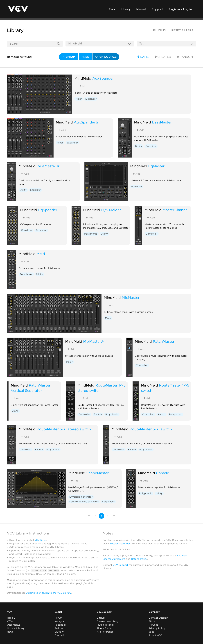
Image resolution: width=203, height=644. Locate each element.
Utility (139, 146)
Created (163, 57)
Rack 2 (11, 618)
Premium (69, 57)
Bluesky (59, 632)
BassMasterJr (48, 166)
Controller (152, 234)
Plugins (159, 30)
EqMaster (156, 166)
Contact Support (158, 618)
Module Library (16, 628)
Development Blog (108, 621)
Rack (112, 9)
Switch (98, 414)
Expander (91, 99)
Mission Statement (121, 544)
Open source (106, 57)
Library (126, 9)
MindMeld (83, 78)
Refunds (153, 625)
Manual (141, 9)
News (10, 632)
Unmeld (163, 473)
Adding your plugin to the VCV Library (49, 593)
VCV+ (10, 621)
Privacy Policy (157, 628)
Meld (41, 254)
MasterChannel (176, 210)
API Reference (105, 632)
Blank (15, 411)
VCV (9, 612)
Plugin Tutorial (105, 625)
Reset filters (182, 30)
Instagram (60, 621)
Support (157, 9)
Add (81, 86)
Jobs (151, 632)
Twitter (59, 628)
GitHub (101, 618)
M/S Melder (111, 210)
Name (143, 57)
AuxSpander (103, 78)
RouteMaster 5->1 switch (151, 429)
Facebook (61, 625)
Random (185, 57)
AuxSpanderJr (86, 122)
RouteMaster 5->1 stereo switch (64, 429)
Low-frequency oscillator (84, 502)
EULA (152, 621)
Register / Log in (180, 9)
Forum (58, 618)
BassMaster (162, 122)
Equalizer (151, 146)
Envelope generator (81, 497)
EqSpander (48, 210)
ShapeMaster (97, 473)
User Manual (14, 625)
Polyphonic (91, 234)
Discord (59, 635)
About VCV (155, 635)
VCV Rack (40, 540)
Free (85, 57)
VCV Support (120, 565)
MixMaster (131, 298)
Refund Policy (139, 559)
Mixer (79, 99)
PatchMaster (164, 341)
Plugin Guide (104, 628)
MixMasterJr (94, 341)
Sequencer (108, 502)
